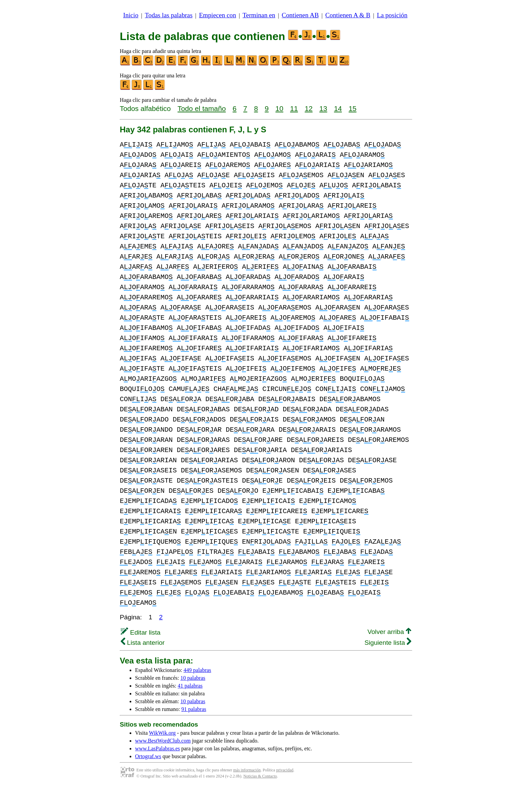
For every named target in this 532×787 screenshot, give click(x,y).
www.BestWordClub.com (163, 741)
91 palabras (194, 709)
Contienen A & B (348, 15)
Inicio (131, 15)
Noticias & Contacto (260, 776)
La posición (392, 15)
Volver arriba (389, 632)
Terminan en (259, 15)
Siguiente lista (388, 643)
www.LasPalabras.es (157, 748)
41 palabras (190, 686)
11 (294, 108)
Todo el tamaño (202, 108)
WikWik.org (162, 733)
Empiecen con (218, 15)
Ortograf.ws (148, 756)
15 (353, 108)
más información (247, 770)
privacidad (285, 770)
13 (323, 108)
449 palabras (197, 670)
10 (279, 108)
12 (309, 108)
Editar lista (141, 632)
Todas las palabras (169, 15)
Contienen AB (300, 15)
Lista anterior (143, 643)
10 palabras (193, 678)
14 (338, 108)
